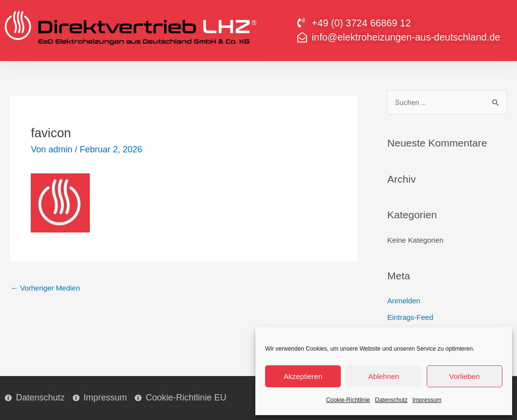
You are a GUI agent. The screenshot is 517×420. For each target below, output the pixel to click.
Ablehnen (383, 376)
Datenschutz (391, 400)
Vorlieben (465, 376)
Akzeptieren (303, 376)
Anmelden (404, 301)
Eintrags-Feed (410, 317)
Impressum (427, 400)
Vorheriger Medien (45, 288)
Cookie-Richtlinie (348, 400)
